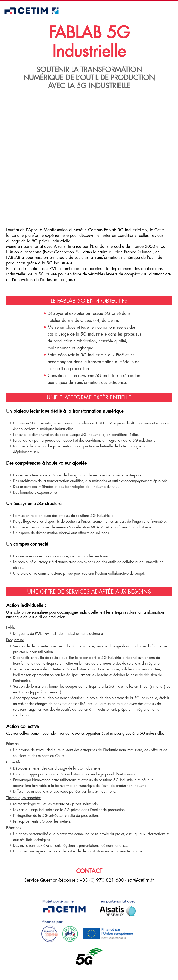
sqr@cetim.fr (141, 880)
